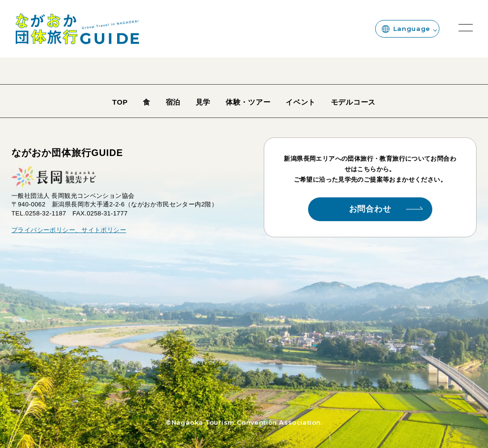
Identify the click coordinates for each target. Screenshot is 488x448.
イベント (301, 102)
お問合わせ (386, 209)
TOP (120, 102)
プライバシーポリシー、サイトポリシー (69, 230)
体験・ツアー (248, 102)
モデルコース (353, 102)
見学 (203, 102)
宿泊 (173, 102)
